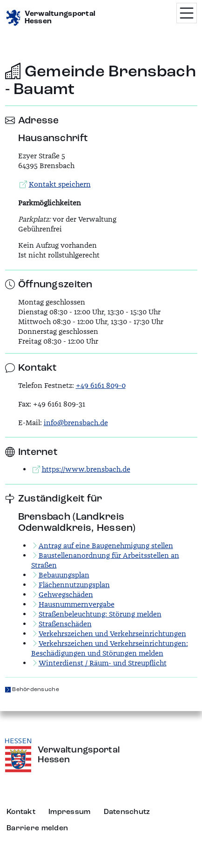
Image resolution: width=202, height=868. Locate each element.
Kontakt (21, 812)
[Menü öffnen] (187, 13)
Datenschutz (127, 812)
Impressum (70, 812)
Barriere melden (37, 828)
